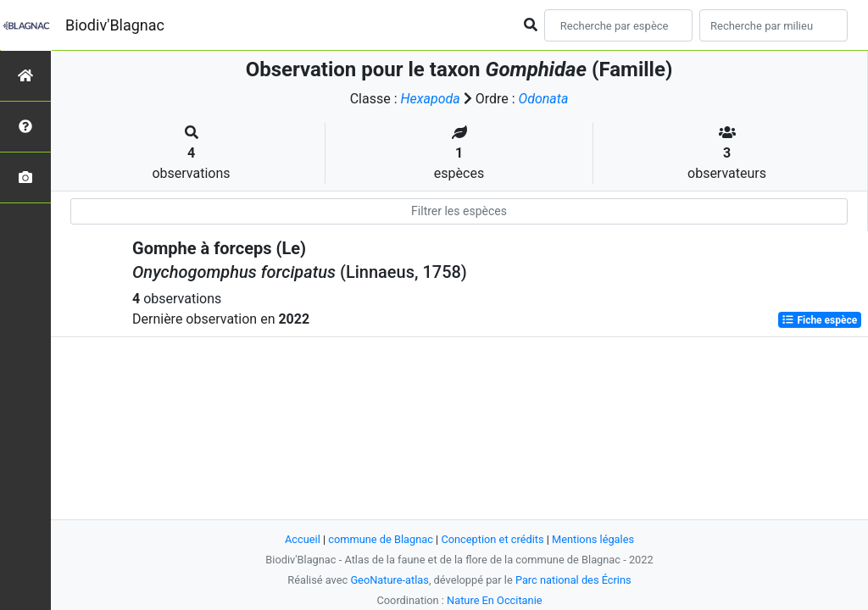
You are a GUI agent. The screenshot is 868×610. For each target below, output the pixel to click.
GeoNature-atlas (389, 580)
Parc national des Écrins (573, 580)
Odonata (544, 99)
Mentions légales (593, 539)
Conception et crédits (492, 539)
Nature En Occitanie (494, 600)
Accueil (303, 539)
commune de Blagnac (381, 539)
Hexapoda (431, 99)
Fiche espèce (819, 320)
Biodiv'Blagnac (115, 25)
